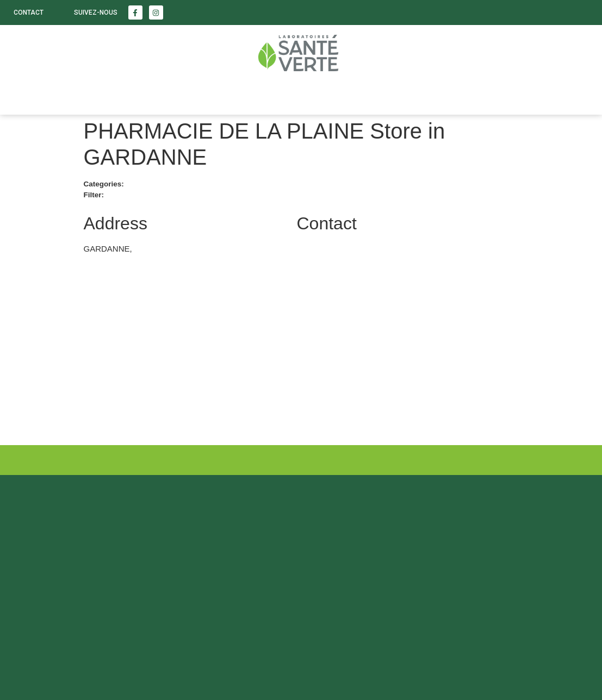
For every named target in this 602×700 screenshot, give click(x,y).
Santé (27, 96)
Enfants (148, 96)
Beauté (85, 96)
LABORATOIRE (223, 96)
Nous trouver (311, 96)
